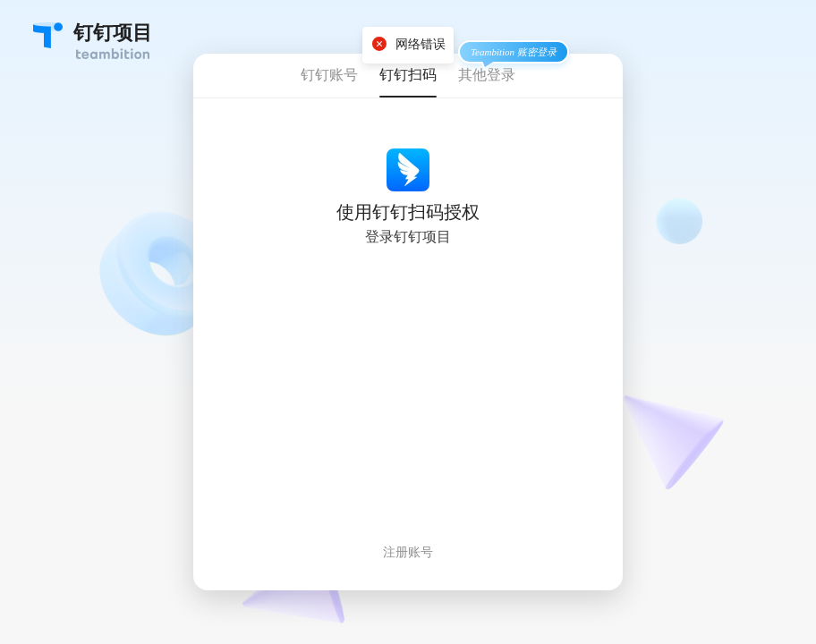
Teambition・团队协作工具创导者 (48, 35)
